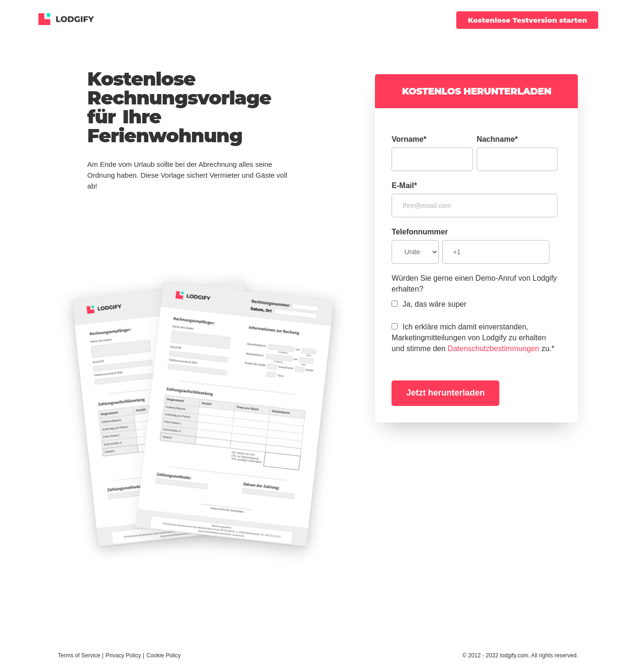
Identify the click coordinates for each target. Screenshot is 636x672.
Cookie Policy (163, 655)
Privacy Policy (123, 655)
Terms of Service (79, 655)
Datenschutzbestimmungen (494, 349)
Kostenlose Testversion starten (527, 20)
